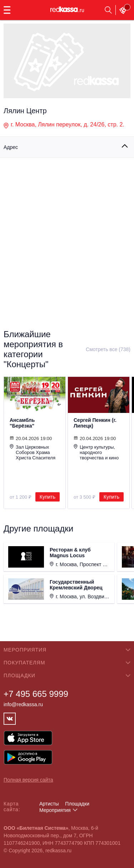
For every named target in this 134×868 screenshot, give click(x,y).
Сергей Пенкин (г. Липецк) (95, 423)
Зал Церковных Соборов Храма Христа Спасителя (33, 452)
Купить (48, 497)
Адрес (11, 147)
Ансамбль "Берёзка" (22, 423)
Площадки (77, 804)
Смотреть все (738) (108, 349)
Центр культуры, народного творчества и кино (96, 452)
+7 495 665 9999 (36, 694)
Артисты (49, 804)
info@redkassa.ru (23, 704)
